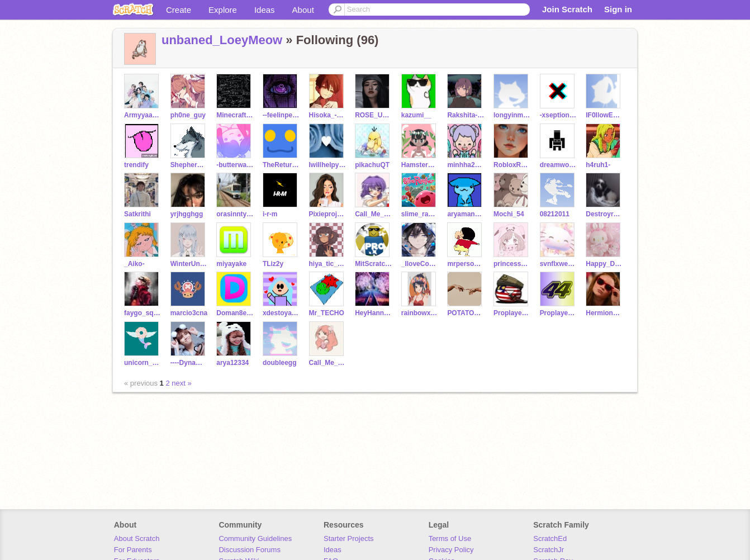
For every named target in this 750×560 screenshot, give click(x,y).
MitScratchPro (374, 264)
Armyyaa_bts (143, 115)
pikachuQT (372, 165)
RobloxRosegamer (512, 165)
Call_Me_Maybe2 (374, 214)
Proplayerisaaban (559, 313)
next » (181, 383)
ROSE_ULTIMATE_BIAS (374, 115)
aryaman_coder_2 (466, 214)
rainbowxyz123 (420, 313)
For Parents (133, 550)
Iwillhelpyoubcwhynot (328, 165)
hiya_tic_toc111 (328, 264)
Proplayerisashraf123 (512, 313)
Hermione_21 (604, 313)
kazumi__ (416, 115)
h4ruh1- (598, 165)
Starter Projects (349, 538)
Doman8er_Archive (235, 313)
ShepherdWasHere (189, 165)
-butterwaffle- (235, 165)
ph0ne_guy (188, 115)
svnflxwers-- (559, 264)
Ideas (265, 10)
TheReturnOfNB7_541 (281, 165)
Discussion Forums (250, 550)
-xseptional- (559, 115)
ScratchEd (550, 538)
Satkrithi (137, 214)
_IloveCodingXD (420, 264)
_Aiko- (134, 264)
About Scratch (137, 538)
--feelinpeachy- (281, 115)
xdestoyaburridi (281, 313)
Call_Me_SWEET (328, 363)
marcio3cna (189, 313)
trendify (136, 165)
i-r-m (270, 214)
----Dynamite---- (189, 363)
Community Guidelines (255, 538)
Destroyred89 (604, 214)
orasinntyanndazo (235, 214)
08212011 (555, 214)
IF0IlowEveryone (604, 115)
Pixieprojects (328, 214)
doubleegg (280, 363)
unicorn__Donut (143, 363)
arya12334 (232, 363)
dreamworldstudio (559, 165)
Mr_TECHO (327, 313)
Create (179, 10)
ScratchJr (549, 550)
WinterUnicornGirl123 (189, 264)
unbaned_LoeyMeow (222, 40)
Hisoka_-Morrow (328, 115)
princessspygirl (512, 264)
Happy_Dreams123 (604, 264)
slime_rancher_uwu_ (420, 214)
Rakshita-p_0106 (466, 115)
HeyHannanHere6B (374, 313)
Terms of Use (450, 538)
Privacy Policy (451, 550)
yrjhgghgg (187, 214)
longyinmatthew (512, 115)
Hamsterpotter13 (420, 165)
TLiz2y (273, 264)
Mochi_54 (509, 214)
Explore (223, 10)
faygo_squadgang (143, 313)
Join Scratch (567, 9)
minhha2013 (466, 165)
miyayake (231, 264)
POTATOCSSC (466, 313)
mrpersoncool (466, 264)
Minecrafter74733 (235, 115)
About (303, 10)
